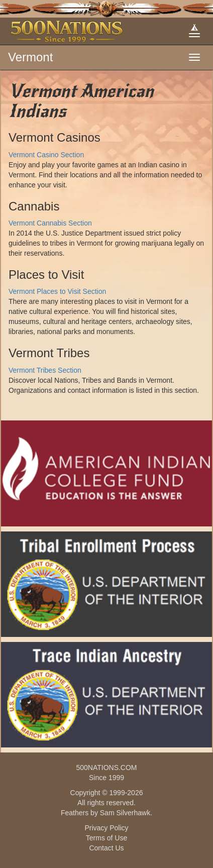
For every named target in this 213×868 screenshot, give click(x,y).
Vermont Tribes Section (45, 370)
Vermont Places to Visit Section (57, 291)
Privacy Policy (106, 828)
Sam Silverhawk (125, 813)
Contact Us (106, 848)
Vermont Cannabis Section (50, 223)
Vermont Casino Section (46, 155)
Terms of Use (106, 838)
